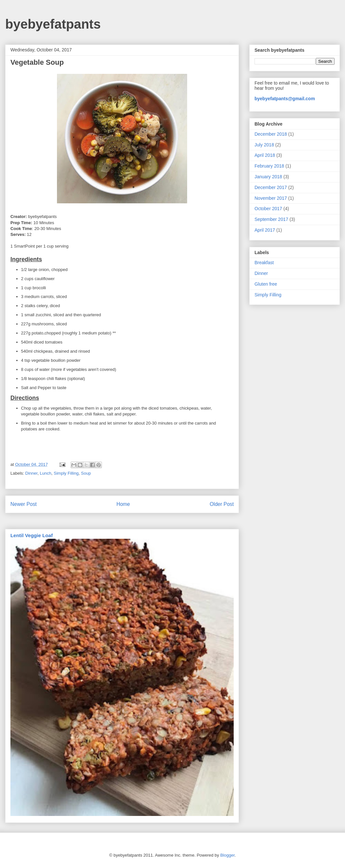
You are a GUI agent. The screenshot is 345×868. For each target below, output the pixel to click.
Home (123, 504)
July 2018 (264, 145)
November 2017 (271, 198)
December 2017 (271, 187)
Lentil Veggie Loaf (32, 535)
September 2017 (271, 219)
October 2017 (268, 209)
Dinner (32, 473)
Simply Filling (66, 473)
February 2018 (269, 166)
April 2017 (265, 230)
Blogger (228, 855)
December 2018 (271, 134)
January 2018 (268, 177)
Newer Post (24, 504)
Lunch (45, 473)
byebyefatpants (53, 24)
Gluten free (266, 284)
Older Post (222, 504)
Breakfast (264, 263)
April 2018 (265, 155)
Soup (86, 473)
